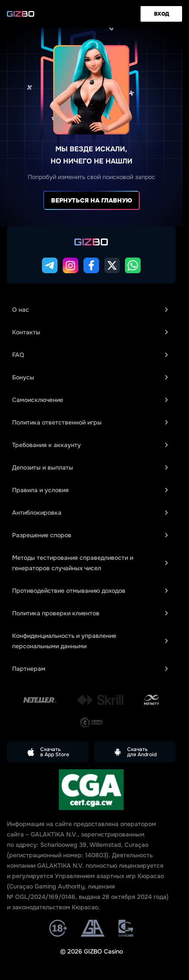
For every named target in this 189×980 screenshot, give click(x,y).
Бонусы (90, 377)
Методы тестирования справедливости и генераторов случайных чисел (90, 563)
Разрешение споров (90, 535)
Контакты (90, 332)
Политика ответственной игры (90, 422)
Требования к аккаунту (90, 445)
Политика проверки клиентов (90, 613)
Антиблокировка (90, 513)
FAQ (90, 355)
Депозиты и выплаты (90, 467)
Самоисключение (90, 400)
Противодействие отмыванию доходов (90, 591)
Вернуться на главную (91, 200)
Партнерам (90, 669)
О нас (90, 310)
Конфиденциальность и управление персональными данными (90, 641)
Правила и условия (90, 490)
